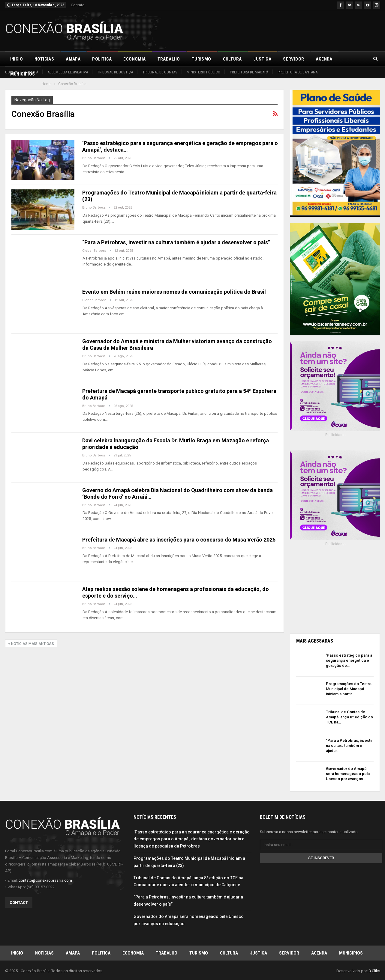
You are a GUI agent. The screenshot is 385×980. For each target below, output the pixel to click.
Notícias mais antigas (31, 644)
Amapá (73, 59)
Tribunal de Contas (160, 72)
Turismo (202, 59)
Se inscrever (321, 858)
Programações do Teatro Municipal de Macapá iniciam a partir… (349, 689)
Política (102, 59)
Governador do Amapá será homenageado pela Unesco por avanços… (348, 774)
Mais (350, 59)
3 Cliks (374, 971)
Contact (19, 902)
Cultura (232, 59)
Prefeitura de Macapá (249, 72)
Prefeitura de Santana (298, 72)
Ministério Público (203, 72)
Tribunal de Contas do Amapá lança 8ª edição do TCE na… (349, 717)
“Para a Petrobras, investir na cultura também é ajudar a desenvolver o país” (176, 242)
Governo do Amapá (22, 72)
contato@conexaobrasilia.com (45, 880)
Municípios (351, 953)
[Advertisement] (271, 30)
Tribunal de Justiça (115, 72)
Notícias (44, 59)
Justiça (262, 59)
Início (17, 59)
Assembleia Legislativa (68, 72)
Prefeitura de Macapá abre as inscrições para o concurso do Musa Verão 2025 (179, 540)
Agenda (324, 59)
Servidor (293, 59)
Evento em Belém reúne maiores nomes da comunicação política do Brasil (174, 292)
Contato (78, 5)
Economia (134, 59)
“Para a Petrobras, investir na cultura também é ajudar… (349, 745)
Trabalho (169, 59)
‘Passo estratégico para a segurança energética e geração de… (349, 660)
